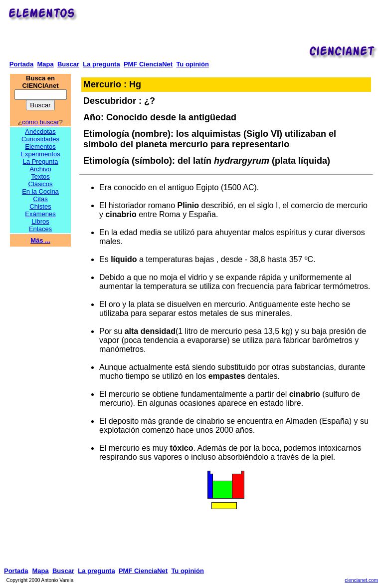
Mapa (45, 64)
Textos (40, 176)
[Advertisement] (229, 28)
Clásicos (40, 184)
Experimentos (40, 154)
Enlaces (40, 229)
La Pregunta (41, 161)
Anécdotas (40, 132)
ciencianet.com (361, 580)
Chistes (40, 206)
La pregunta (101, 64)
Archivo (40, 169)
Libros (40, 221)
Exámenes (40, 214)
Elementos (40, 147)
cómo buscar (40, 122)
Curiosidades (40, 139)
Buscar (68, 64)
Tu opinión (192, 64)
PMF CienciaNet (148, 64)
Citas (40, 199)
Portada (21, 64)
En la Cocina (40, 191)
